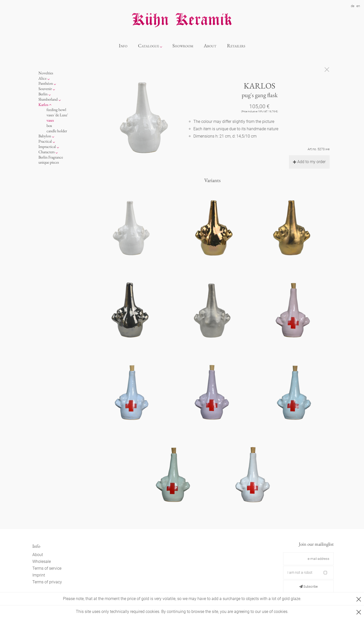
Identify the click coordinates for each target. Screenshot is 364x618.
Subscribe (309, 587)
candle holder (57, 131)
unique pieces (49, 162)
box (49, 126)
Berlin (43, 94)
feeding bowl (56, 110)
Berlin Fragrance (51, 157)
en (358, 6)
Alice (42, 78)
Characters (47, 152)
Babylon (45, 136)
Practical (45, 141)
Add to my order (309, 162)
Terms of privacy (47, 582)
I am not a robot (300, 572)
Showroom (183, 46)
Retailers (236, 46)
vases (50, 120)
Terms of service (47, 568)
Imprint (39, 575)
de (353, 6)
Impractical (47, 147)
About (210, 46)
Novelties (46, 73)
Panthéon (46, 83)
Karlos (43, 105)
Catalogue (149, 46)
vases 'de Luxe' (57, 115)
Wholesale (42, 561)
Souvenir (45, 89)
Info (123, 46)
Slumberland (48, 99)
